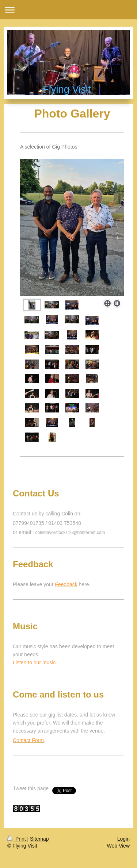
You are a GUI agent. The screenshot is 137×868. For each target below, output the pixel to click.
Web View (118, 846)
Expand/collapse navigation (68, 10)
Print (17, 839)
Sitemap (39, 839)
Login (123, 839)
